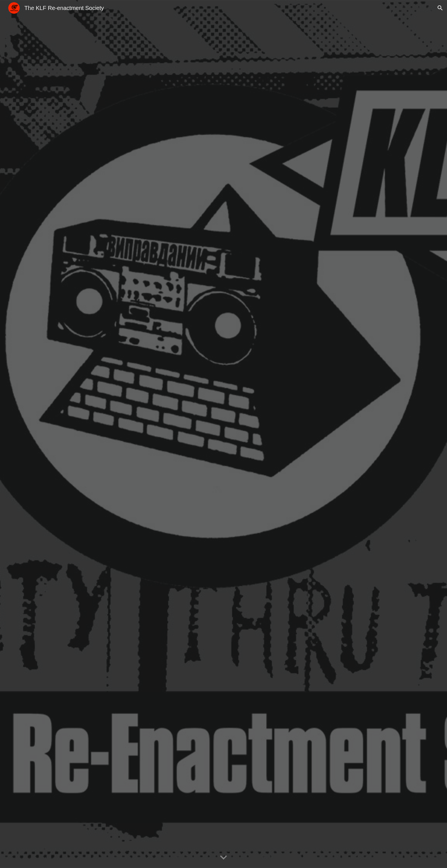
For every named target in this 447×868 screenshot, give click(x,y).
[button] (440, 8)
